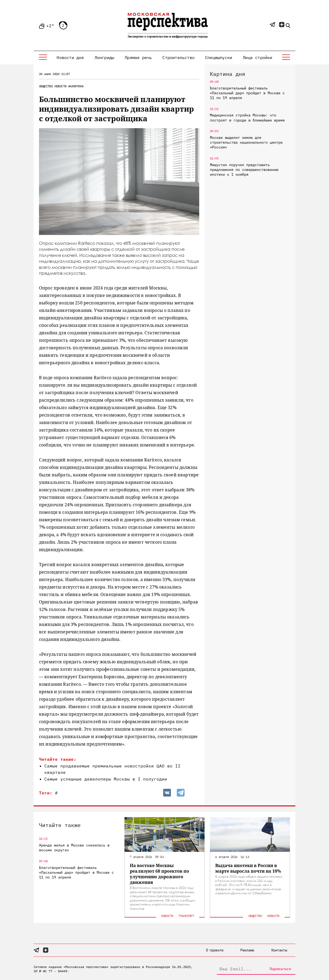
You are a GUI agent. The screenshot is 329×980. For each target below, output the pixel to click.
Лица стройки (257, 57)
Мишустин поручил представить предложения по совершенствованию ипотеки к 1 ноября (244, 170)
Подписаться (280, 969)
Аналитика (76, 86)
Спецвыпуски (219, 57)
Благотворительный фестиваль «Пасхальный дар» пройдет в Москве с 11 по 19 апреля (247, 93)
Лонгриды (104, 57)
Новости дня (70, 57)
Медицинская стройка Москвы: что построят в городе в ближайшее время (247, 117)
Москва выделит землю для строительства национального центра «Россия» (246, 142)
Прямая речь (138, 57)
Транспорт (186, 916)
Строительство (178, 57)
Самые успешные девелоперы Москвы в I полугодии (106, 779)
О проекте (215, 950)
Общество (46, 86)
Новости (60, 86)
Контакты (279, 950)
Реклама (247, 950)
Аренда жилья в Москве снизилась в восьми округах (74, 848)
